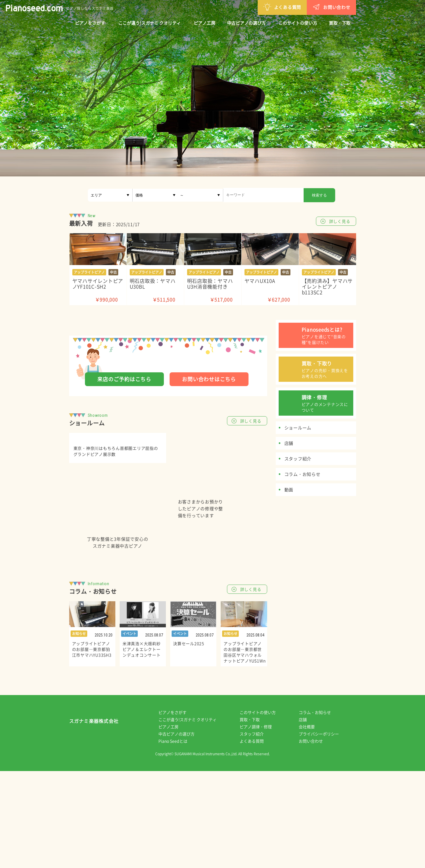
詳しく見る (340, 221)
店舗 (307, 816)
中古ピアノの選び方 (246, 23)
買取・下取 (340, 23)
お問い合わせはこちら (209, 379)
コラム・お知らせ (319, 809)
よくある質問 (253, 7)
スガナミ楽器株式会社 (94, 819)
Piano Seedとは (177, 838)
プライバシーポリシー (323, 831)
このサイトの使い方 (298, 23)
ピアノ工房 (204, 23)
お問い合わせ (302, 7)
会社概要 (311, 824)
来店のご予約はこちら (124, 379)
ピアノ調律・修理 (260, 824)
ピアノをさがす (90, 23)
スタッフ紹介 (256, 831)
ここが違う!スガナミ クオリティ (150, 23)
